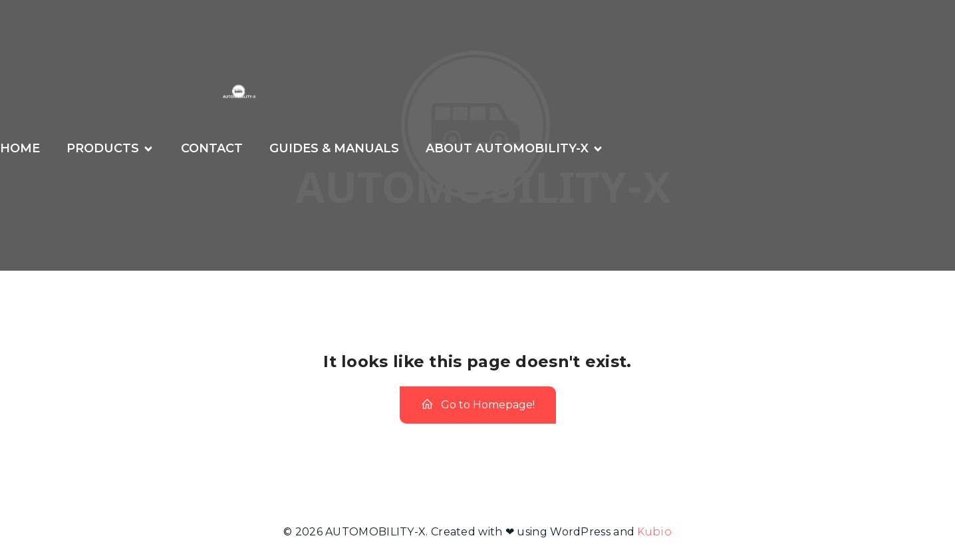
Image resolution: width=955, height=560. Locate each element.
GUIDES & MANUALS (334, 148)
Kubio (654, 532)
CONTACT (212, 148)
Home (20, 148)
